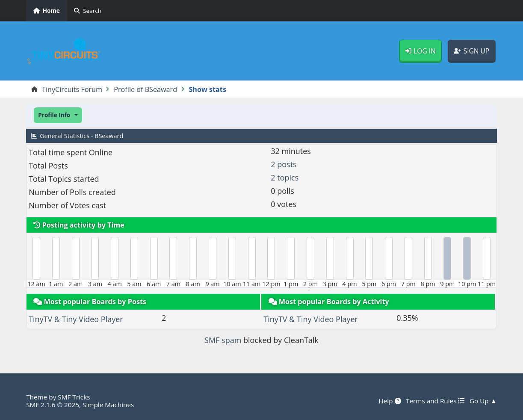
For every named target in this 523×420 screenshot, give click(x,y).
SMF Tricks (74, 397)
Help (390, 401)
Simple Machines (108, 405)
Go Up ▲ (483, 401)
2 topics (285, 177)
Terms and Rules (435, 401)
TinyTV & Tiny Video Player (76, 319)
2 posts (284, 164)
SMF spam (223, 340)
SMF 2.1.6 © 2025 (53, 405)
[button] (58, 115)
